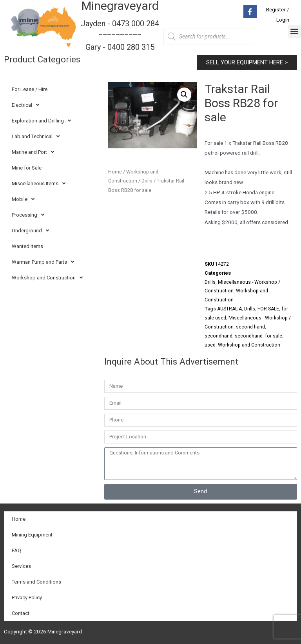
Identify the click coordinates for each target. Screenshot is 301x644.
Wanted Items (27, 246)
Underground (30, 231)
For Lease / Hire (30, 89)
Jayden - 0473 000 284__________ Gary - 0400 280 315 (120, 35)
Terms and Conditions (36, 582)
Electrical (25, 105)
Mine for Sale (27, 168)
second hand (250, 327)
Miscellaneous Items (39, 183)
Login (283, 20)
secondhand (218, 336)
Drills (147, 181)
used (210, 345)
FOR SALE (268, 309)
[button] (295, 31)
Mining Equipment (32, 535)
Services (21, 566)
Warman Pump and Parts (43, 262)
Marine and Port (33, 152)
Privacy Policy (27, 597)
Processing (28, 215)
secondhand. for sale (258, 336)
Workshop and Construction (47, 278)
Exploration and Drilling (41, 121)
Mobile (23, 199)
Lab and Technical (36, 136)
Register (276, 9)
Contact (21, 613)
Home (115, 172)
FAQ (16, 550)
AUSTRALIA (229, 309)
